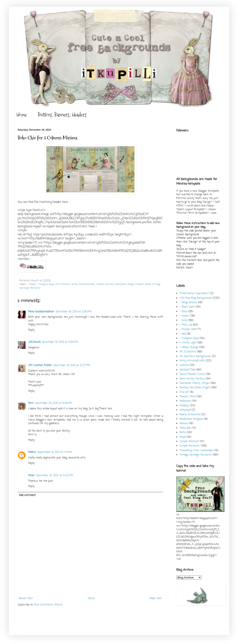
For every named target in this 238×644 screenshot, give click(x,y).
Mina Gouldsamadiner (41, 312)
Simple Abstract (189, 441)
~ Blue (183, 312)
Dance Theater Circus (192, 374)
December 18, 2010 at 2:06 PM (73, 312)
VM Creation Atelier (40, 365)
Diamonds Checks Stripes (195, 383)
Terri (31, 403)
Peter (32, 476)
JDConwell (34, 342)
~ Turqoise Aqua (46, 284)
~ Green (32, 284)
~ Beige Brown (188, 303)
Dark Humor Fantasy (192, 379)
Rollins (32, 452)
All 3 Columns (63, 284)
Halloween (186, 401)
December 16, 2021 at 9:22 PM (55, 476)
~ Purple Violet (188, 329)
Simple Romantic (190, 446)
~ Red (183, 334)
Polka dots (186, 428)
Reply (31, 330)
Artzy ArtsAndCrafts (84, 284)
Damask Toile (188, 370)
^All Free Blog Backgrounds (196, 298)
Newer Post (26, 598)
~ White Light (188, 343)
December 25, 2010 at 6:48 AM (54, 403)
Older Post (156, 598)
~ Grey (184, 320)
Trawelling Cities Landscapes (197, 451)
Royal (183, 437)
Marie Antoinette (190, 415)
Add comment (27, 495)
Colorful (100, 284)
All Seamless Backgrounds (195, 356)
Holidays (184, 406)
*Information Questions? (194, 294)
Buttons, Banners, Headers (62, 115)
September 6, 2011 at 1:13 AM (55, 452)
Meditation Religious (192, 419)
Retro (183, 432)
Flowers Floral (143, 284)
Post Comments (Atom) (48, 605)
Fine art (184, 392)
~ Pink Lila (186, 325)
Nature (184, 423)
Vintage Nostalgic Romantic (196, 455)
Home (22, 115)
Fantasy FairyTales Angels (120, 284)
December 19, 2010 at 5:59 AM (60, 342)
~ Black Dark (187, 307)
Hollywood (185, 410)
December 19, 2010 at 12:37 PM (72, 365)
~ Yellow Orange (189, 347)
